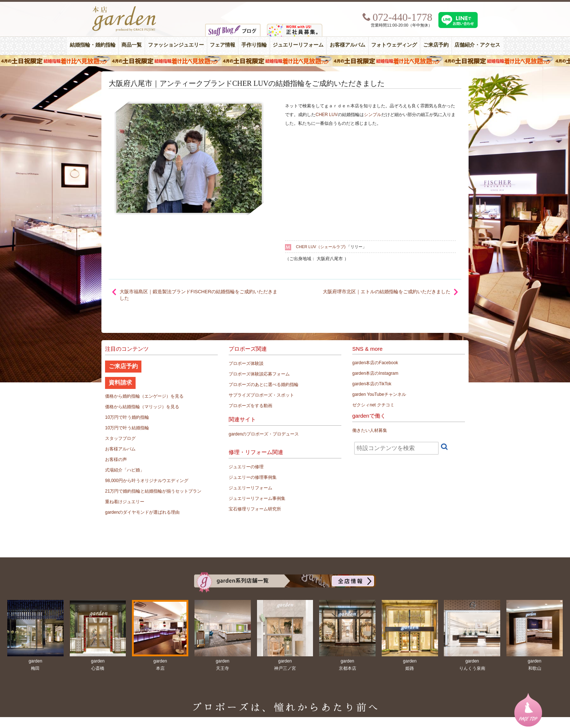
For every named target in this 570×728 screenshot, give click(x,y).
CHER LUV (327, 115)
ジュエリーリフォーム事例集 (257, 498)
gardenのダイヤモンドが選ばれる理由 (142, 512)
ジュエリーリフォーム (298, 45)
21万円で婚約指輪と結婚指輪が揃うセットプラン (153, 491)
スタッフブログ (120, 438)
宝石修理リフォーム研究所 (255, 509)
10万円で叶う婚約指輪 (127, 417)
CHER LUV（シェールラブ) (321, 247)
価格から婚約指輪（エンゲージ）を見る (144, 396)
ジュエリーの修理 (246, 467)
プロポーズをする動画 (250, 406)
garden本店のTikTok (372, 384)
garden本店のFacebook (375, 363)
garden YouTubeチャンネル (379, 394)
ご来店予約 (436, 45)
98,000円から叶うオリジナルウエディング (147, 481)
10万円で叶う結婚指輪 (127, 428)
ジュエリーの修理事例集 (253, 477)
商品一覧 (132, 45)
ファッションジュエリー (176, 45)
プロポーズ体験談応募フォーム (259, 374)
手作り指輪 (254, 45)
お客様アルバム (348, 45)
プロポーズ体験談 (246, 363)
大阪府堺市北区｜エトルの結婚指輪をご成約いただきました (387, 292)
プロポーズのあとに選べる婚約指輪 (264, 385)
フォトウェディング (394, 45)
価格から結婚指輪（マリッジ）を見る (142, 407)
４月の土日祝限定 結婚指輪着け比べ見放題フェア (285, 61)
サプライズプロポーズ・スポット (261, 395)
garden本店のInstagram (375, 373)
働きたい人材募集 (370, 430)
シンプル (373, 115)
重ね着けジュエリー (125, 502)
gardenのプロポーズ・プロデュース (264, 434)
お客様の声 (116, 460)
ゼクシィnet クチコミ (373, 405)
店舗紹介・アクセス (477, 45)
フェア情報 (222, 45)
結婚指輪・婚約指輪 (93, 45)
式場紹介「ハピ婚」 (125, 470)
